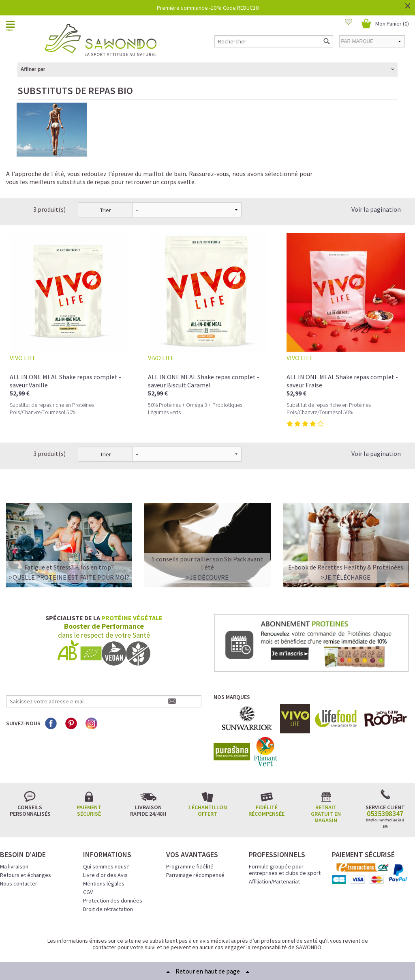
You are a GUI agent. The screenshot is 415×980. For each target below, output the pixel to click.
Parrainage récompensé (195, 846)
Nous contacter (19, 855)
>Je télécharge (345, 548)
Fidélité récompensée (266, 782)
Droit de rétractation (108, 880)
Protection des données (113, 872)
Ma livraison (14, 838)
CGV (88, 863)
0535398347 (385, 785)
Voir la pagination (376, 181)
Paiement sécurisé (89, 782)
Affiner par (33, 69)
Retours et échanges (26, 846)
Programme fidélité (190, 838)
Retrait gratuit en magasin (326, 785)
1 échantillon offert (207, 782)
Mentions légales (104, 855)
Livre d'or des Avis (105, 846)
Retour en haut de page (208, 971)
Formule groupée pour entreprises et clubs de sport (285, 841)
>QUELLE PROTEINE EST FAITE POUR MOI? (69, 548)
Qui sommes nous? (106, 838)
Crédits (236, 943)
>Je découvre (207, 548)
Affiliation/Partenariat (274, 853)
